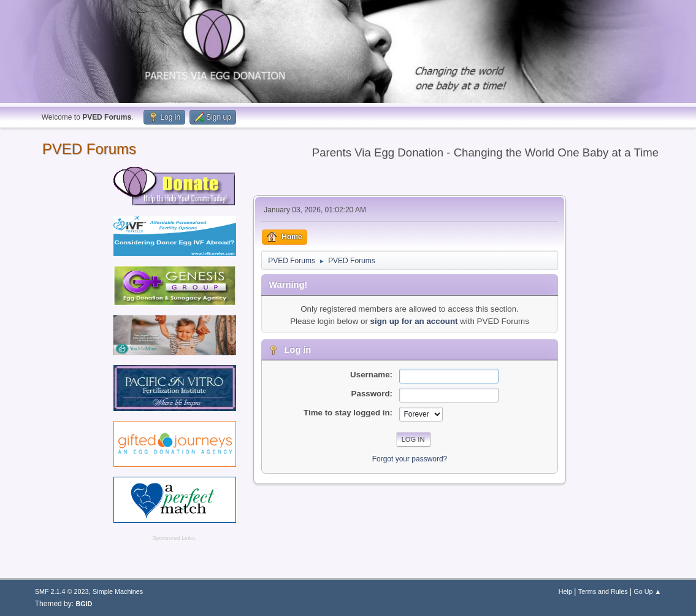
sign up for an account (414, 321)
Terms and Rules (603, 591)
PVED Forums (89, 149)
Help (565, 591)
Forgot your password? (410, 459)
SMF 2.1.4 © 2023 (62, 591)
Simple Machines (118, 591)
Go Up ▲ (647, 591)
